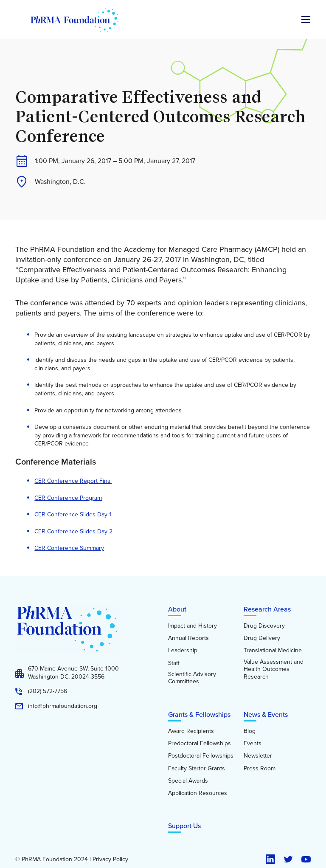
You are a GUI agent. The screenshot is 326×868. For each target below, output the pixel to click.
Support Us (184, 826)
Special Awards (188, 781)
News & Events (266, 714)
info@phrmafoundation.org (63, 706)
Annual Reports (188, 638)
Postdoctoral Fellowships (201, 756)
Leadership (183, 651)
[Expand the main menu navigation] (306, 20)
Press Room (260, 769)
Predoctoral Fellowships (200, 744)
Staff (174, 663)
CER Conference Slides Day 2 (73, 531)
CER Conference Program (68, 498)
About (177, 609)
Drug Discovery (264, 626)
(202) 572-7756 (48, 691)
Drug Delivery (262, 638)
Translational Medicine (273, 651)
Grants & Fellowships (199, 714)
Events (253, 744)
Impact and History (193, 626)
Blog (250, 731)
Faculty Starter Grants (197, 769)
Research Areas (267, 609)
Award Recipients (191, 731)
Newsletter (258, 756)
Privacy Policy (110, 860)
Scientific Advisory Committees (192, 678)
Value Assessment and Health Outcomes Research (274, 669)
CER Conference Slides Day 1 (73, 514)
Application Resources (198, 793)
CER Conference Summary (69, 548)
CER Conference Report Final (73, 481)
